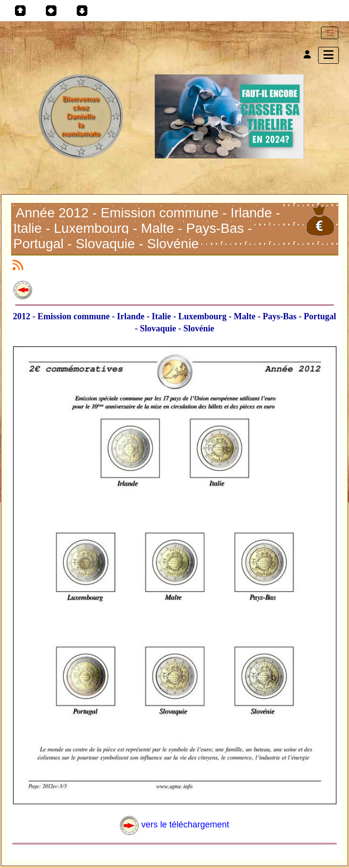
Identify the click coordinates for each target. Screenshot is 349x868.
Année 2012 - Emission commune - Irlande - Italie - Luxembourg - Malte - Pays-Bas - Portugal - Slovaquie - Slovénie (147, 228)
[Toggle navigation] (330, 33)
